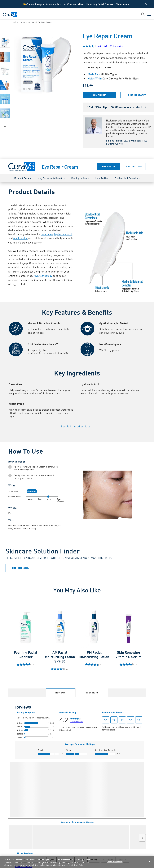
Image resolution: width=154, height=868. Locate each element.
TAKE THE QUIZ (20, 568)
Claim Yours (122, 4)
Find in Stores (137, 95)
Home (12, 22)
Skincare (20, 22)
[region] (77, 862)
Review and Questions (127, 178)
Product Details (23, 178)
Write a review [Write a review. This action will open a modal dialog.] (117, 46)
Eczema (43, 353)
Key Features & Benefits (51, 178)
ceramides (47, 234)
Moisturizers (30, 22)
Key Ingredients (80, 178)
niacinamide (20, 238)
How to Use (102, 178)
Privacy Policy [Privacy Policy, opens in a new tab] (78, 865)
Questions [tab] (92, 693)
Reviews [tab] (61, 693)
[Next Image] (5, 127)
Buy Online (99, 95)
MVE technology (43, 276)
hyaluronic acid (63, 234)
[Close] (150, 862)
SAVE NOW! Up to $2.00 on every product (117, 107)
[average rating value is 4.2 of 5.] (92, 46)
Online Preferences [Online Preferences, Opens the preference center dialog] (115, 862)
